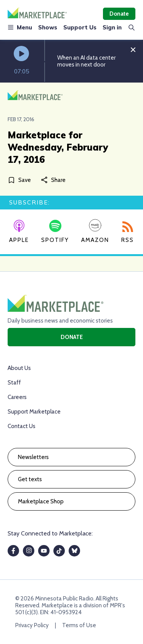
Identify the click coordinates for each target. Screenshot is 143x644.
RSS (128, 232)
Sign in (112, 27)
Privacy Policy (32, 625)
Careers (17, 397)
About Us (19, 368)
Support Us (80, 27)
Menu (20, 27)
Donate (119, 14)
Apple (19, 232)
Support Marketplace (34, 412)
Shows (48, 27)
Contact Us (22, 426)
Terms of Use (79, 625)
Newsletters (33, 457)
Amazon (95, 231)
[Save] (21, 180)
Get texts (30, 479)
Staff (14, 383)
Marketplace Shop (41, 501)
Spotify (55, 232)
